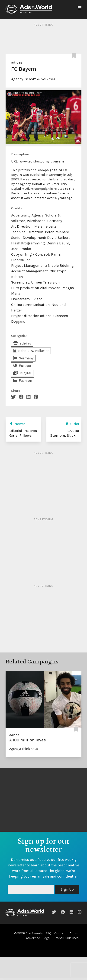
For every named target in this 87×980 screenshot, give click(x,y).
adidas (17, 62)
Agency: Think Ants (24, 749)
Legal (47, 938)
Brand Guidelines (66, 938)
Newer (17, 424)
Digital (22, 373)
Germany (23, 358)
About (74, 933)
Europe (22, 366)
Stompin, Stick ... (65, 435)
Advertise (33, 938)
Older (72, 424)
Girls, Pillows (20, 435)
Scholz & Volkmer (40, 79)
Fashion (23, 380)
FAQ (49, 933)
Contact (61, 933)
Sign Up (67, 889)
